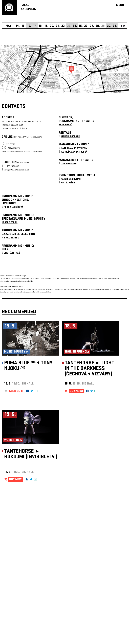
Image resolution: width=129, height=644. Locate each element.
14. (18, 26)
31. (115, 26)
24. (75, 26)
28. (98, 26)
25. (81, 26)
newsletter (106, 559)
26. (86, 26)
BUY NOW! (76, 391)
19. (46, 26)
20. (52, 26)
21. (58, 26)
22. (63, 26)
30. (109, 26)
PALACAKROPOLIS (28, 7)
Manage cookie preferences (15, 598)
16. (29, 26)
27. (92, 26)
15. (23, 26)
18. (41, 26)
